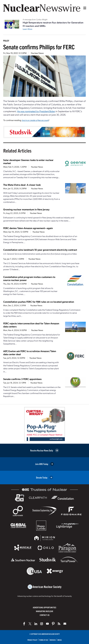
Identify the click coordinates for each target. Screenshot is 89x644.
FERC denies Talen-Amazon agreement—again (28, 228)
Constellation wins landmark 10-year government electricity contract (40, 250)
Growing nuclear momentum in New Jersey (26, 209)
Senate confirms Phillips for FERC (39, 47)
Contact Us (45, 615)
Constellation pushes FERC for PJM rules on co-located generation (39, 302)
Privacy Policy (32, 640)
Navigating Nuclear (44, 611)
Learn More (27, 29)
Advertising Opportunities (44, 607)
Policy (6, 41)
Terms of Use (44, 640)
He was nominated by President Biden (36, 111)
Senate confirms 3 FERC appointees (22, 379)
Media (60, 640)
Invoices (53, 640)
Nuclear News (37, 53)
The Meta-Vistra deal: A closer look (22, 185)
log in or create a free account (35, 120)
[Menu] (84, 8)
